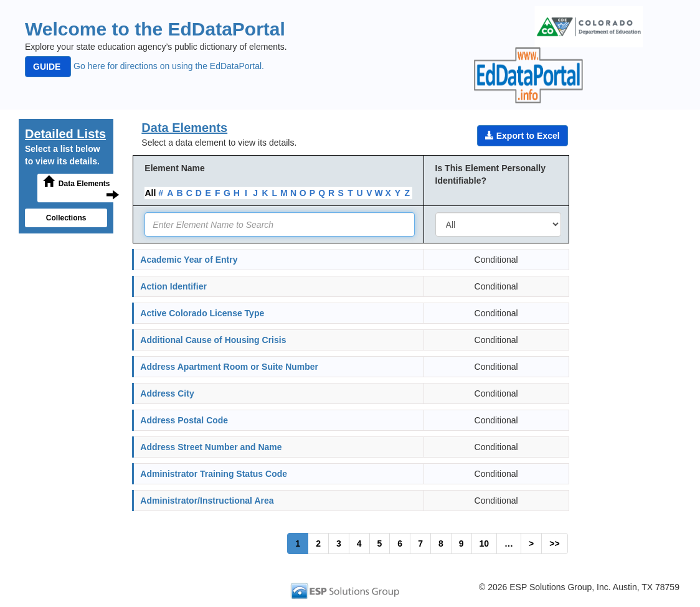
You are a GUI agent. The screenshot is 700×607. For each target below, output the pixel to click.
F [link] (218, 193)
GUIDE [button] (48, 67)
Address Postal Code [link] (184, 420)
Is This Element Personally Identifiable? (490, 174)
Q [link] (322, 193)
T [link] (350, 193)
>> (554, 543)
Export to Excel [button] (523, 135)
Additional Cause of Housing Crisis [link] (213, 340)
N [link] (293, 193)
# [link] (161, 193)
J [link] (255, 193)
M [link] (284, 193)
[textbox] (280, 224)
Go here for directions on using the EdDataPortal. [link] (144, 66)
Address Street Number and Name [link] (211, 447)
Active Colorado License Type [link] (202, 313)
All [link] (150, 193)
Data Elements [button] (81, 187)
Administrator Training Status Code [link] (214, 474)
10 (485, 543)
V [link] (369, 193)
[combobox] (498, 224)
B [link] (179, 193)
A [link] (170, 193)
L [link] (274, 193)
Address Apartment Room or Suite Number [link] (229, 367)
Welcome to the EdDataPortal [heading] (155, 29)
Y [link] (398, 193)
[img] (589, 27)
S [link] (341, 193)
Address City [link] (167, 393)
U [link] (360, 193)
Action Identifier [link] (173, 286)
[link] (350, 590)
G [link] (227, 193)
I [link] (246, 193)
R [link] (331, 193)
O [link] (303, 193)
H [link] (237, 193)
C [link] (189, 193)
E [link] (208, 193)
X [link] (388, 193)
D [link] (199, 193)
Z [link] (408, 193)
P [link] (312, 193)
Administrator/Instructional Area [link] (207, 501)
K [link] (265, 193)
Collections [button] (66, 218)
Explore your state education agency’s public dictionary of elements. (156, 47)
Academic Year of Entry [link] (189, 260)
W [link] (378, 193)
